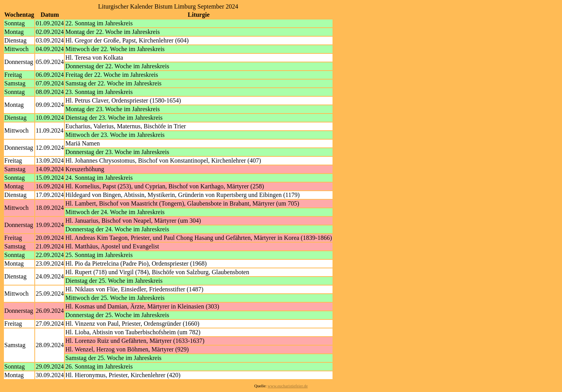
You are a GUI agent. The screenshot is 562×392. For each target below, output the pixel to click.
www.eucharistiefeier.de (288, 386)
